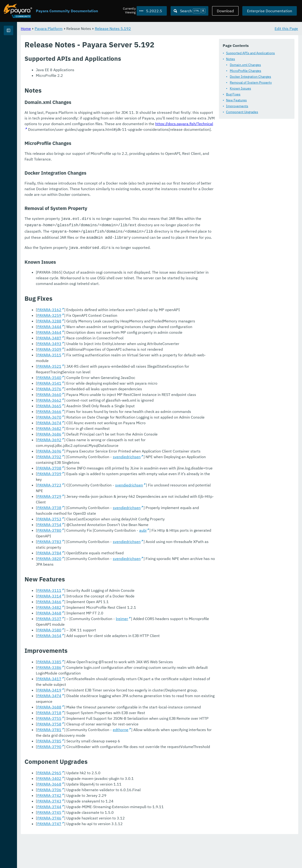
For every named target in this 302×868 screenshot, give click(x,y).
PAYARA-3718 (108, 743)
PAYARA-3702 (108, 527)
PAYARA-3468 (108, 649)
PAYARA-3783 (108, 589)
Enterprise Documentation (270, 11)
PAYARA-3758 (108, 754)
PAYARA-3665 (108, 481)
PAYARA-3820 (108, 600)
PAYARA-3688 (108, 737)
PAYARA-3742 (108, 826)
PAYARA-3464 (108, 413)
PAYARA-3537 (108, 654)
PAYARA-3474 (108, 732)
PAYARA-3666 (108, 487)
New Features (101, 115)
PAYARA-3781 (108, 760)
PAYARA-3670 (108, 493)
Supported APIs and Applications (115, 68)
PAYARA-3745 (108, 843)
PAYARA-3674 (108, 498)
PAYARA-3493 (108, 425)
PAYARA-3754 (108, 577)
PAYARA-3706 (108, 820)
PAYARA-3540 (108, 453)
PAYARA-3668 (108, 814)
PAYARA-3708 (108, 538)
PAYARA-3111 (108, 626)
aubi (202, 583)
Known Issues (105, 103)
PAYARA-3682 (108, 504)
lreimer (181, 654)
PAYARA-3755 (108, 749)
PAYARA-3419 (108, 726)
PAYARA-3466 (108, 638)
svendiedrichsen (185, 527)
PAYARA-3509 (108, 430)
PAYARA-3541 (108, 459)
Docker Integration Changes (115, 91)
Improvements (101, 121)
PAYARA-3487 (108, 419)
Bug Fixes (98, 109)
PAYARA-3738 (108, 560)
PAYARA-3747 (108, 854)
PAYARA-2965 (108, 803)
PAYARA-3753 (108, 572)
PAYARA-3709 (108, 543)
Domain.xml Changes (110, 80)
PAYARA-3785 (108, 771)
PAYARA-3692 (108, 515)
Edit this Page (286, 28)
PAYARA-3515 (108, 436)
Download (225, 11)
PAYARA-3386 (108, 703)
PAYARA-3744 (108, 837)
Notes (95, 74)
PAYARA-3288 (108, 402)
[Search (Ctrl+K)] (189, 11)
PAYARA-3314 (108, 632)
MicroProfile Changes (110, 86)
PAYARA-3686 (108, 510)
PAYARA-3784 (108, 594)
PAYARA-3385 (108, 698)
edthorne (179, 760)
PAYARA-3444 (108, 408)
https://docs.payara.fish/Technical (216, 207)
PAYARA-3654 (108, 671)
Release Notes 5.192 (172, 28)
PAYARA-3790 (108, 777)
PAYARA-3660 (108, 470)
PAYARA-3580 (108, 666)
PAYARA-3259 (108, 396)
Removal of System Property (115, 97)
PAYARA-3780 (108, 583)
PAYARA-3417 (108, 715)
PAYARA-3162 (108, 391)
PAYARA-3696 (108, 521)
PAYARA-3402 (108, 809)
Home (85, 28)
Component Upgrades (106, 127)
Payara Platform (19, 47)
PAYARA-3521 (108, 442)
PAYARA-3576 (108, 464)
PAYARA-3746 (108, 848)
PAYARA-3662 (108, 476)
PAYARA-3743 (108, 831)
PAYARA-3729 (108, 555)
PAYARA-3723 (108, 549)
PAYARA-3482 (108, 643)
